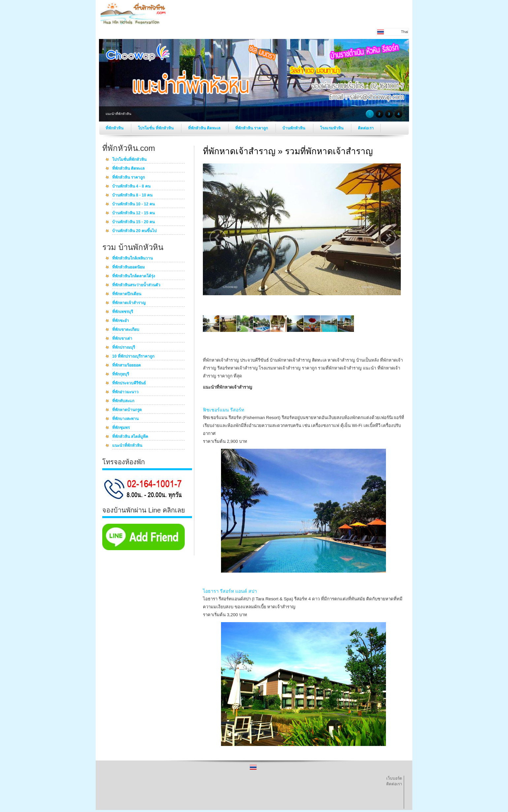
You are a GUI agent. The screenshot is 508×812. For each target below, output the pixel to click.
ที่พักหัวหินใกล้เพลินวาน (132, 259)
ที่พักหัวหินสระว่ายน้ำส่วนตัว (136, 285)
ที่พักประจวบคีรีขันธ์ (129, 383)
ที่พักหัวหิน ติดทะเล (205, 128)
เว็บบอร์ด (394, 778)
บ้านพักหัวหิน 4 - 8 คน (131, 187)
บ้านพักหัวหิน (294, 128)
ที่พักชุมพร (121, 428)
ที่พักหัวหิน (115, 128)
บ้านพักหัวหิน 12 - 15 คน (133, 213)
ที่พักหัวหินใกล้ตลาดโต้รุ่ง (134, 276)
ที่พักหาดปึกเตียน (127, 294)
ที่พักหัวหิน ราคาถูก (252, 128)
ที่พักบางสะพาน (125, 419)
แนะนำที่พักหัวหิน (127, 446)
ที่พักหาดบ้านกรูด (127, 410)
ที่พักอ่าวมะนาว (125, 392)
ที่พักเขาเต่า (122, 339)
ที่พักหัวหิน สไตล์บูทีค (130, 437)
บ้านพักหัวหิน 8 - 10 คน (132, 195)
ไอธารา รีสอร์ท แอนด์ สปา (230, 591)
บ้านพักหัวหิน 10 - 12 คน (133, 204)
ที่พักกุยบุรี (121, 374)
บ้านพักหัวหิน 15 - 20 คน (133, 222)
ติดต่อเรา (366, 128)
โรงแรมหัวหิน (332, 128)
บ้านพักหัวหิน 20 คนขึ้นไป (134, 231)
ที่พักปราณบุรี (124, 348)
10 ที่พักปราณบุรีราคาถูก (133, 357)
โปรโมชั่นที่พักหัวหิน (129, 160)
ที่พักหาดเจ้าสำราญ (129, 303)
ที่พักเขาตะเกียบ (126, 330)
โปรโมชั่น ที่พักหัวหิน (156, 128)
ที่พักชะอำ (121, 321)
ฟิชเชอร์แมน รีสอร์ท (223, 410)
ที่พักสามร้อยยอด (127, 366)
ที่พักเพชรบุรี (123, 312)
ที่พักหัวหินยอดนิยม (128, 267)
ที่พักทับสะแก (123, 401)
